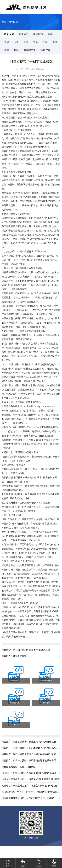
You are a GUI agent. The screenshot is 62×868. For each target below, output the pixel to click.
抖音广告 (45, 50)
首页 (4, 22)
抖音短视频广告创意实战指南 (31, 62)
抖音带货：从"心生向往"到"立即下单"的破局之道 (26, 650)
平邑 (45, 42)
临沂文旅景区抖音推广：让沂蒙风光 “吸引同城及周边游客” (31, 779)
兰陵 (6, 50)
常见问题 (13, 22)
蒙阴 (55, 42)
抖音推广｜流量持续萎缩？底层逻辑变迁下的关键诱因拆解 (31, 760)
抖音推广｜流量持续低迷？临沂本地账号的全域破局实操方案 (31, 748)
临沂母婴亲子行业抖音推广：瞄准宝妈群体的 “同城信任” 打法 (31, 786)
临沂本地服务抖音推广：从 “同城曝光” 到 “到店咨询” (28, 798)
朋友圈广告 (30, 50)
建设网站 (38, 34)
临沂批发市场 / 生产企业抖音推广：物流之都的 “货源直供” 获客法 (31, 792)
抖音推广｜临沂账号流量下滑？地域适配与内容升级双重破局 (31, 754)
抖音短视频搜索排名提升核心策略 (19, 767)
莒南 (50, 34)
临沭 (6, 42)
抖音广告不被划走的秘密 (14, 656)
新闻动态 (23, 34)
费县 (36, 42)
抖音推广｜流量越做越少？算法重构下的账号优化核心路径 (31, 742)
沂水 (16, 42)
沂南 (26, 42)
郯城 (16, 50)
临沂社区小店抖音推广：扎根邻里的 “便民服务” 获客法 (29, 773)
